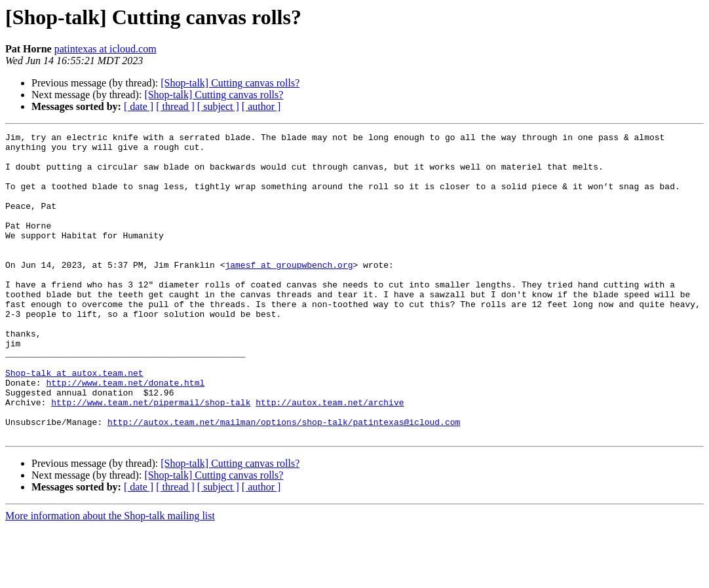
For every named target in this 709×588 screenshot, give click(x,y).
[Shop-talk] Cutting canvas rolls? (230, 83)
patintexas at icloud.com (105, 49)
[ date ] (139, 106)
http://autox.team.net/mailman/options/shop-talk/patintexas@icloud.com (284, 481)
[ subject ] (218, 106)
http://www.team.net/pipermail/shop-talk (151, 457)
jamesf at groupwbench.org (289, 292)
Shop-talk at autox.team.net (74, 422)
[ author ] (261, 106)
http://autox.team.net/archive (330, 457)
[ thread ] (175, 106)
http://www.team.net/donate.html (125, 433)
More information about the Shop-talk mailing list (110, 577)
